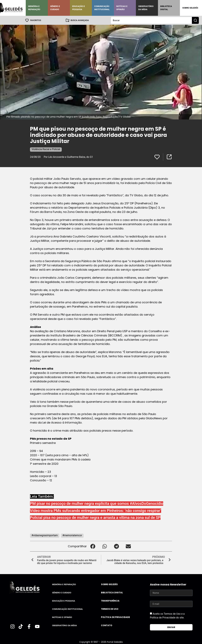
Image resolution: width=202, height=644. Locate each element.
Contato (107, 625)
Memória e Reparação (34, 8)
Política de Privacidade (115, 617)
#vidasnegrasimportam (45, 535)
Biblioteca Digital (166, 8)
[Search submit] (195, 20)
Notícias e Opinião (122, 8)
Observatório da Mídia (146, 8)
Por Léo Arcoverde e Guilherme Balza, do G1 (68, 157)
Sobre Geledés (190, 8)
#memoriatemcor (72, 535)
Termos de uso (110, 609)
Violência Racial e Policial (46, 149)
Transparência (110, 601)
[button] (93, 546)
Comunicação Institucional (102, 8)
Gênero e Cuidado (55, 8)
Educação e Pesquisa (79, 8)
